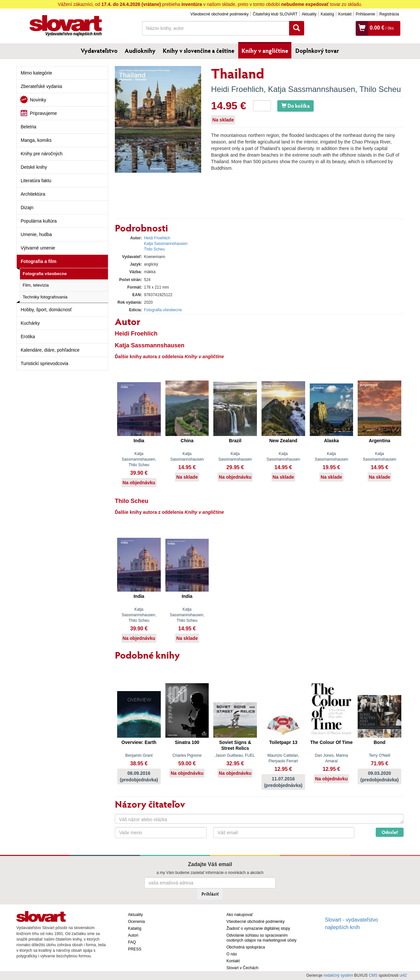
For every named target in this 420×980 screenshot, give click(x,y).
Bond (380, 742)
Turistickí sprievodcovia (44, 363)
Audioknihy (140, 51)
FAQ (132, 942)
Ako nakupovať (240, 915)
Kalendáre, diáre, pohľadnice (50, 350)
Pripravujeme (43, 113)
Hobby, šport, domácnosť (46, 310)
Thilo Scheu (380, 89)
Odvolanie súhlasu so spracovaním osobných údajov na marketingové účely (261, 938)
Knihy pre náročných (42, 154)
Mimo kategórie (36, 73)
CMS (373, 975)
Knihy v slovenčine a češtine (199, 51)
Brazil (235, 441)
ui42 (403, 975)
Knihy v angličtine (265, 51)
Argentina (379, 441)
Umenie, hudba (36, 234)
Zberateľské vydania (41, 86)
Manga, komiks (36, 140)
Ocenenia (136, 922)
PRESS (135, 949)
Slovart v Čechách (242, 968)
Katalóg (327, 14)
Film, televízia (36, 285)
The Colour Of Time (331, 742)
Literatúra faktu (36, 181)
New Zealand (283, 441)
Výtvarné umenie (38, 248)
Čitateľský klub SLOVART (275, 14)
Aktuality (309, 14)
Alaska (331, 441)
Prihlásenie (365, 14)
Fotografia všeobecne (45, 274)
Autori (133, 935)
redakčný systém (338, 975)
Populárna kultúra (39, 221)
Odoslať (390, 832)
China (187, 441)
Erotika (28, 337)
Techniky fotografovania (45, 297)
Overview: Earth (139, 742)
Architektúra (33, 194)
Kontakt (345, 14)
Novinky (38, 100)
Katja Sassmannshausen (312, 89)
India (139, 441)
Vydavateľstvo (99, 51)
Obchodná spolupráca (246, 947)
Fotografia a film (39, 261)
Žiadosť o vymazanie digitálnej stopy (258, 928)
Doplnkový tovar (317, 51)
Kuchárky (30, 323)
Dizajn (27, 207)
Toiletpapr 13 (283, 742)
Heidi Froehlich (237, 89)
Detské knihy (34, 167)
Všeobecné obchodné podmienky (219, 14)
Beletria (28, 127)
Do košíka (295, 106)
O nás (232, 954)
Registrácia (389, 14)
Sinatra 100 (187, 742)
